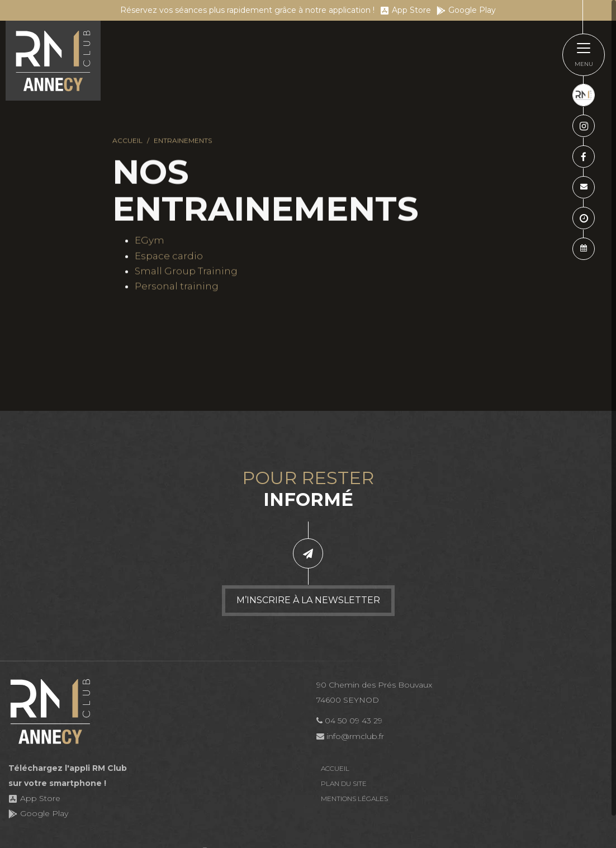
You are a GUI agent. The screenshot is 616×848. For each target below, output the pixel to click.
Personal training (177, 287)
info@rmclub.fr (350, 736)
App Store (406, 10)
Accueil (127, 141)
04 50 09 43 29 (349, 721)
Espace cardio (169, 256)
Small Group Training (186, 272)
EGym (150, 241)
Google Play (466, 10)
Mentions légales (354, 799)
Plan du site (344, 783)
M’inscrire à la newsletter (308, 600)
